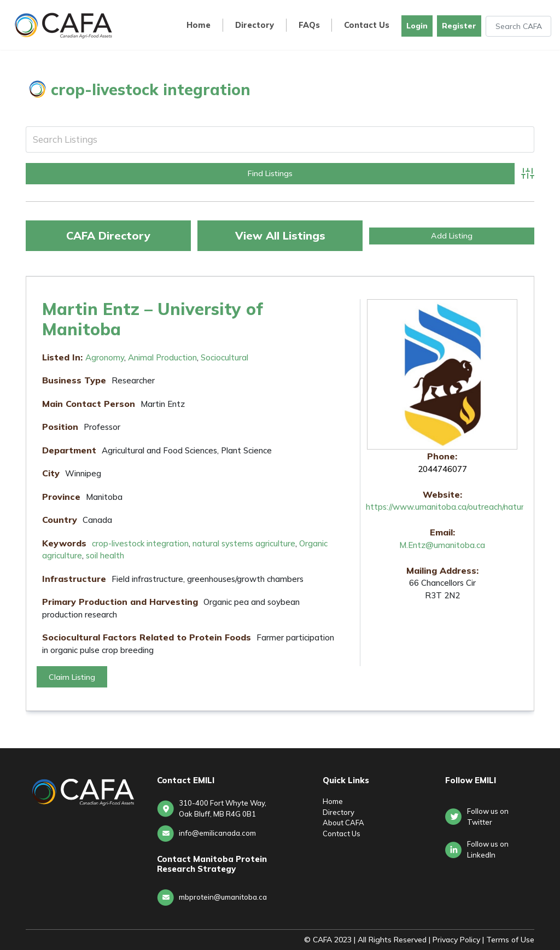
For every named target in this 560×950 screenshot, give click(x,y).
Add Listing (452, 236)
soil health (105, 555)
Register (459, 26)
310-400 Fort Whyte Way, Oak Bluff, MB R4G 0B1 (223, 808)
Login (417, 26)
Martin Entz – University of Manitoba (153, 319)
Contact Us (367, 25)
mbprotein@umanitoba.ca (223, 897)
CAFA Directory (108, 235)
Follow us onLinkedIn (488, 849)
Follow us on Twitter (488, 817)
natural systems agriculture (244, 543)
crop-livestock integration (140, 543)
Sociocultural (224, 357)
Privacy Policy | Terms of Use (483, 940)
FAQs (309, 25)
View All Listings (280, 235)
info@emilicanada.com (217, 833)
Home (199, 25)
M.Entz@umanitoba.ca (442, 545)
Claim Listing (72, 677)
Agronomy (105, 357)
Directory (255, 25)
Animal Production (162, 357)
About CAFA (343, 823)
